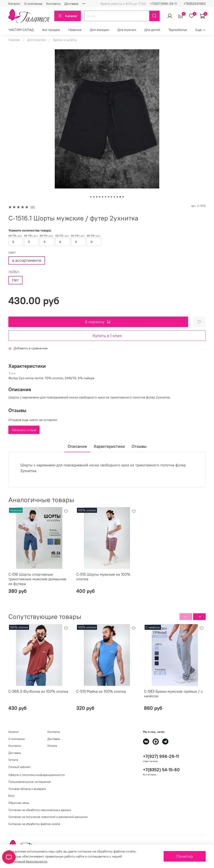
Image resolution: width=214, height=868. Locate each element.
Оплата (13, 760)
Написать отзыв (24, 430)
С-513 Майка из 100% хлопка (101, 691)
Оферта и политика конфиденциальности (36, 775)
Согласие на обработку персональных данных (40, 810)
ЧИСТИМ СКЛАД (21, 30)
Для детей (152, 30)
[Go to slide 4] (100, 197)
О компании (33, 4)
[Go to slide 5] (103, 197)
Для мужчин (127, 30)
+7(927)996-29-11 (164, 4)
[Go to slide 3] (97, 197)
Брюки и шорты (65, 40)
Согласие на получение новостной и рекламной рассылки (48, 817)
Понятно (185, 856)
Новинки (75, 30)
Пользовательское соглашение (30, 782)
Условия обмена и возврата (27, 789)
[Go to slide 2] (94, 197)
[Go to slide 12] (123, 197)
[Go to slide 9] (114, 197)
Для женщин (99, 30)
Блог (12, 796)
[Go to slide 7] (108, 197)
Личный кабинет (20, 767)
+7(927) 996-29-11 (161, 756)
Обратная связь (19, 803)
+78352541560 (195, 4)
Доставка (71, 4)
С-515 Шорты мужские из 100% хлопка (103, 577)
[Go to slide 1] (91, 197)
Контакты (53, 4)
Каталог (14, 4)
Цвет (12, 252)
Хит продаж (51, 30)
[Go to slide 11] (120, 197)
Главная (14, 40)
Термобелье (178, 30)
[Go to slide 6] (106, 197)
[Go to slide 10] (117, 197)
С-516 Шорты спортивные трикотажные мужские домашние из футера (37, 579)
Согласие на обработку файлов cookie (34, 824)
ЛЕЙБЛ (14, 272)
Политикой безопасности (28, 861)
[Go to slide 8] (111, 197)
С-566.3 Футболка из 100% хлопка (38, 691)
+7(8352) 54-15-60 (161, 770)
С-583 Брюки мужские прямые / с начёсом (173, 694)
